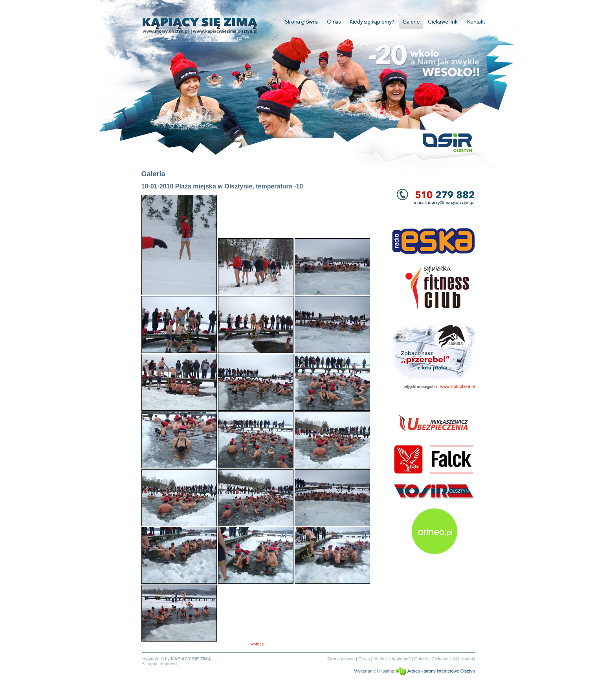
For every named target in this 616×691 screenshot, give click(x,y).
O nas (335, 21)
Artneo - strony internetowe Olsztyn (441, 671)
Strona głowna (341, 659)
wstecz (257, 644)
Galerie (411, 21)
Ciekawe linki (444, 21)
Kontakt (476, 21)
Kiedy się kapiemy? (392, 659)
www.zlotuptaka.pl (457, 386)
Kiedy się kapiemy (372, 21)
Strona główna (299, 21)
